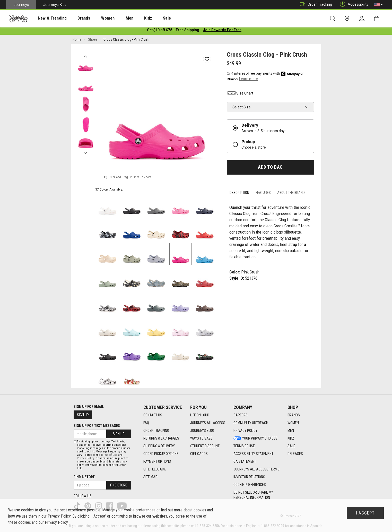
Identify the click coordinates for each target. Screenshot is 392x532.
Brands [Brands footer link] (294, 415)
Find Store (119, 485)
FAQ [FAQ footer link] (146, 423)
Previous (86, 56)
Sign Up (83, 415)
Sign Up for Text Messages (97, 426)
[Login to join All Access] (173, 31)
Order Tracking (315, 5)
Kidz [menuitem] (132, 18)
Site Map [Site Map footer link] (150, 477)
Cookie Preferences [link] (250, 485)
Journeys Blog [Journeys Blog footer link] (202, 431)
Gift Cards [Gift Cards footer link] (199, 454)
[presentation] (48, 18)
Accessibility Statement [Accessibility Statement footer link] (253, 454)
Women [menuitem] (97, 18)
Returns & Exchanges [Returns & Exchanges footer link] (161, 438)
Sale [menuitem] (149, 18)
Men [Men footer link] (291, 431)
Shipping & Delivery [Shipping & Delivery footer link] (159, 446)
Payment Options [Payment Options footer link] (157, 461)
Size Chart (240, 94)
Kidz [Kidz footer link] (291, 438)
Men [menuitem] (116, 18)
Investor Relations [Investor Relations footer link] (249, 477)
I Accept (365, 513)
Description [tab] (239, 194)
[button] (378, 5)
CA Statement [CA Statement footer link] (245, 461)
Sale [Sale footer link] (291, 446)
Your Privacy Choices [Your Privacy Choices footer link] (255, 438)
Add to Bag (270, 168)
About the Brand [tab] (291, 194)
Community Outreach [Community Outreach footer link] (251, 423)
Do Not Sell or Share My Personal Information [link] (253, 495)
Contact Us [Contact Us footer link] (153, 415)
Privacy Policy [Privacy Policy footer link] (245, 431)
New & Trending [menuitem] (47, 18)
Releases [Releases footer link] (295, 454)
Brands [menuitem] (76, 18)
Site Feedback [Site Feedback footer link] (155, 469)
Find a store (84, 477)
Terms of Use (109, 455)
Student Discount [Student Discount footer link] (205, 446)
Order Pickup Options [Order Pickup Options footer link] (161, 454)
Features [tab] (263, 194)
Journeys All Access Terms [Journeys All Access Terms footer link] (256, 469)
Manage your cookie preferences (129, 510)
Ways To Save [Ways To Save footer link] (201, 438)
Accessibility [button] (353, 5)
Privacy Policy (86, 458)
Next (86, 153)
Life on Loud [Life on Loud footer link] (200, 415)
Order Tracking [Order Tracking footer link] (156, 431)
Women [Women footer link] (293, 423)
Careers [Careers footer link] (241, 415)
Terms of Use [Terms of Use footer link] (244, 446)
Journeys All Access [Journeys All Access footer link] (208, 423)
